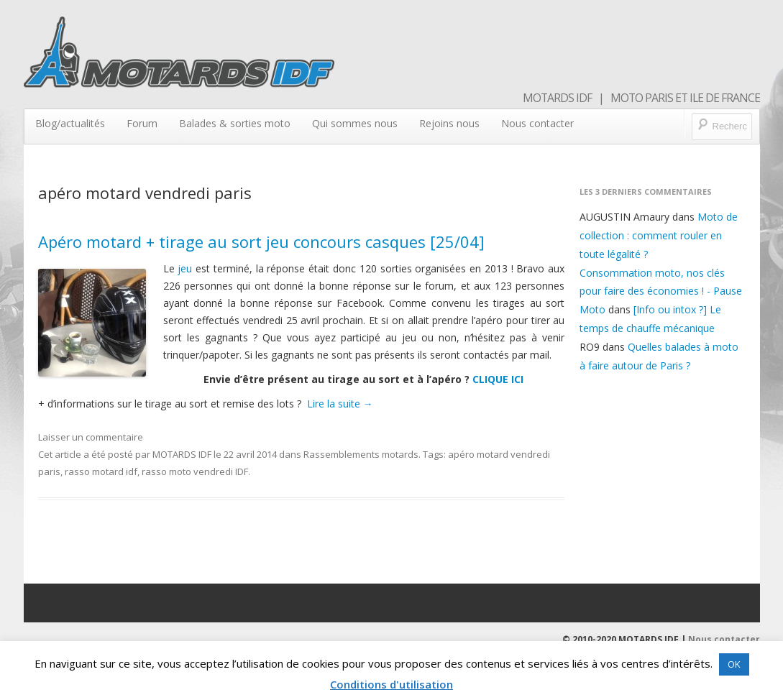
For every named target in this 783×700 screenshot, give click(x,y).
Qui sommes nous (355, 123)
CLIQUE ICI (498, 379)
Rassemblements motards (361, 454)
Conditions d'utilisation (391, 684)
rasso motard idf (101, 471)
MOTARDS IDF (182, 454)
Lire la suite (340, 404)
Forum (142, 123)
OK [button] (734, 664)
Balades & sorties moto (235, 123)
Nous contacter (537, 123)
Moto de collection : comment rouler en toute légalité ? (659, 235)
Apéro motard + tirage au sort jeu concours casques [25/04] (261, 241)
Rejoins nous (449, 123)
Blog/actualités (70, 123)
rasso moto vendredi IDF (195, 471)
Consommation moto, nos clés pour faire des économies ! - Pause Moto (661, 291)
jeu (185, 268)
